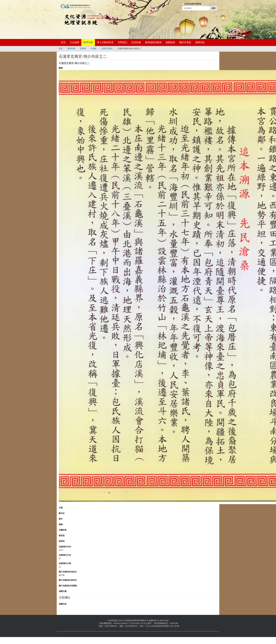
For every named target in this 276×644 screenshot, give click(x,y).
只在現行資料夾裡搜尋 (193, 4)
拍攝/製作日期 (65, 563)
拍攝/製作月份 (65, 555)
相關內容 (63, 604)
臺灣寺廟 (88, 42)
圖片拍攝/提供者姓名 (68, 572)
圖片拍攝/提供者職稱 (68, 586)
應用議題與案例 (153, 42)
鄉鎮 (61, 524)
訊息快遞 (136, 42)
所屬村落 (63, 530)
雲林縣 (83, 48)
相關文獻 (63, 591)
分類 (61, 508)
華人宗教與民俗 (105, 42)
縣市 (61, 519)
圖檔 (61, 68)
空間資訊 (122, 42)
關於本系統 (185, 42)
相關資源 (170, 42)
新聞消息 (200, 42)
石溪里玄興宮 (107, 48)
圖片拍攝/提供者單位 (68, 580)
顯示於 (62, 513)
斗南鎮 (93, 48)
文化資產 (74, 42)
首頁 (63, 42)
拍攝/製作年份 (65, 547)
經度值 (62, 536)
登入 (178, 12)
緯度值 (62, 541)
